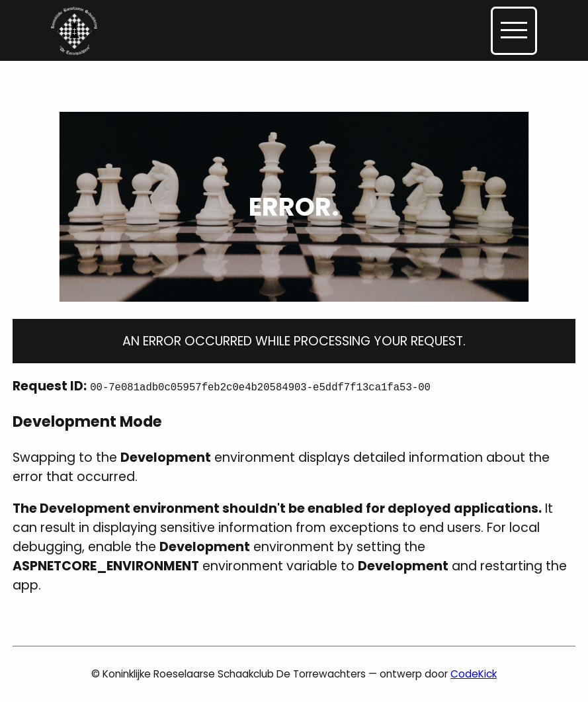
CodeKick (474, 674)
